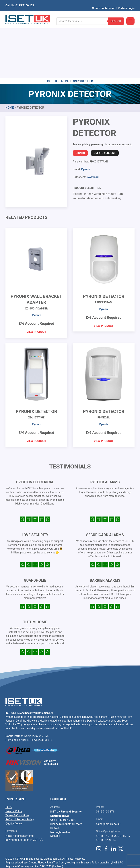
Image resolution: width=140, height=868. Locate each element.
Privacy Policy (14, 755)
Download (93, 121)
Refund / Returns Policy (20, 763)
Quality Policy (14, 767)
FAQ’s (9, 751)
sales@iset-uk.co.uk (108, 768)
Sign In (80, 97)
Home (10, 51)
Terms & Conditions (17, 759)
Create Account (105, 97)
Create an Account (103, 3)
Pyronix (86, 113)
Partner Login (126, 3)
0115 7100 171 (105, 755)
